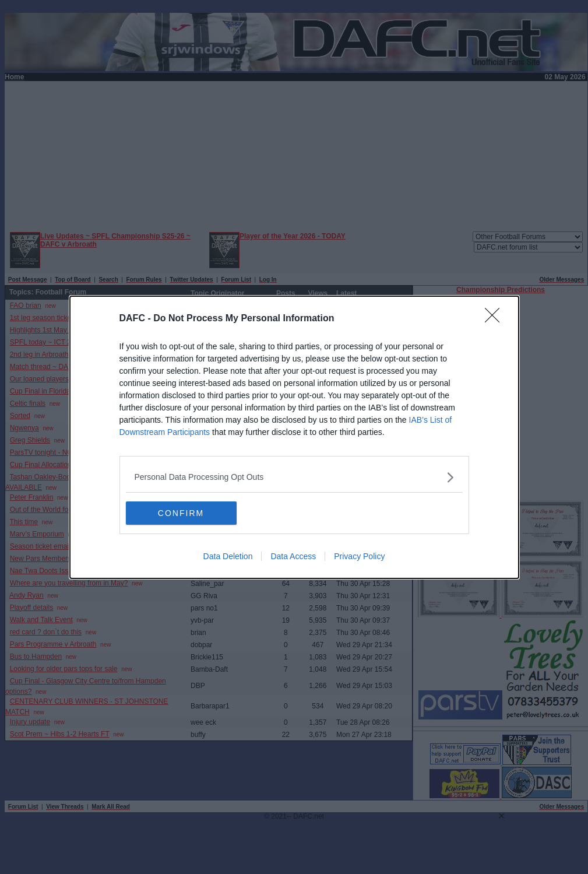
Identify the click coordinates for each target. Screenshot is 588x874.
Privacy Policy (359, 556)
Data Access (293, 556)
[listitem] (294, 477)
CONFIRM (181, 513)
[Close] (496, 319)
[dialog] (294, 437)
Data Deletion (228, 556)
